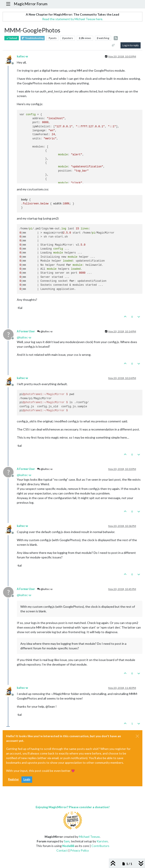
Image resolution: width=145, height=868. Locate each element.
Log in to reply (131, 45)
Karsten (102, 841)
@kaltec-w (45, 331)
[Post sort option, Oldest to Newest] (113, 45)
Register (13, 779)
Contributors (100, 846)
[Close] (137, 736)
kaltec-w (22, 56)
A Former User (26, 331)
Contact (62, 850)
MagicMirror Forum (31, 4)
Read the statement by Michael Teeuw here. (73, 19)
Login (27, 779)
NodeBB (68, 846)
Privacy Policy (79, 850)
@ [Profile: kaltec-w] (24, 337)
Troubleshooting (33, 38)
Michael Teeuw (89, 837)
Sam (67, 841)
